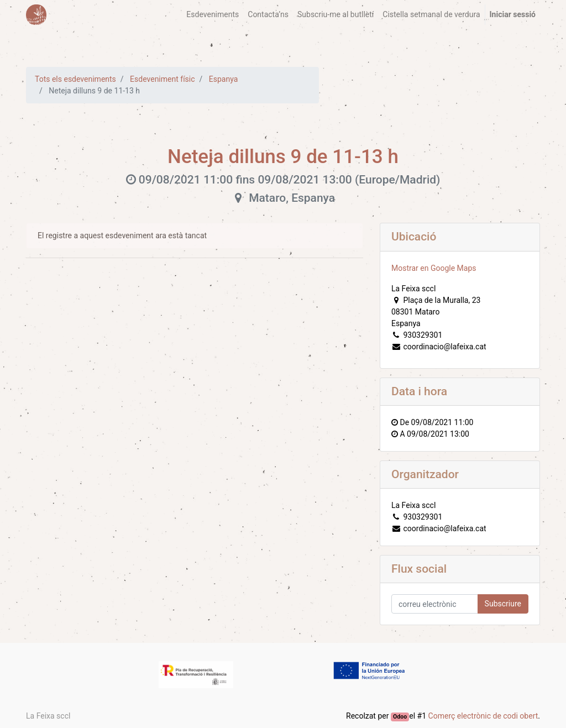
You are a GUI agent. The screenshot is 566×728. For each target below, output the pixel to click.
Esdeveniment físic (162, 79)
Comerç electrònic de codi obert (483, 716)
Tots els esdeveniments (75, 79)
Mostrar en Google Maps (434, 268)
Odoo (400, 717)
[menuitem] (213, 15)
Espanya (224, 79)
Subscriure (503, 604)
